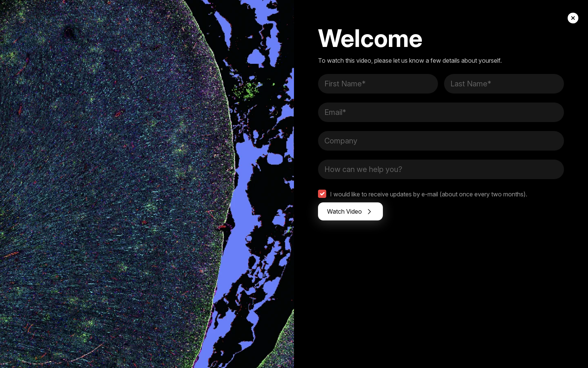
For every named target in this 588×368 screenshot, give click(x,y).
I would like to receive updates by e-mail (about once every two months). (429, 194)
